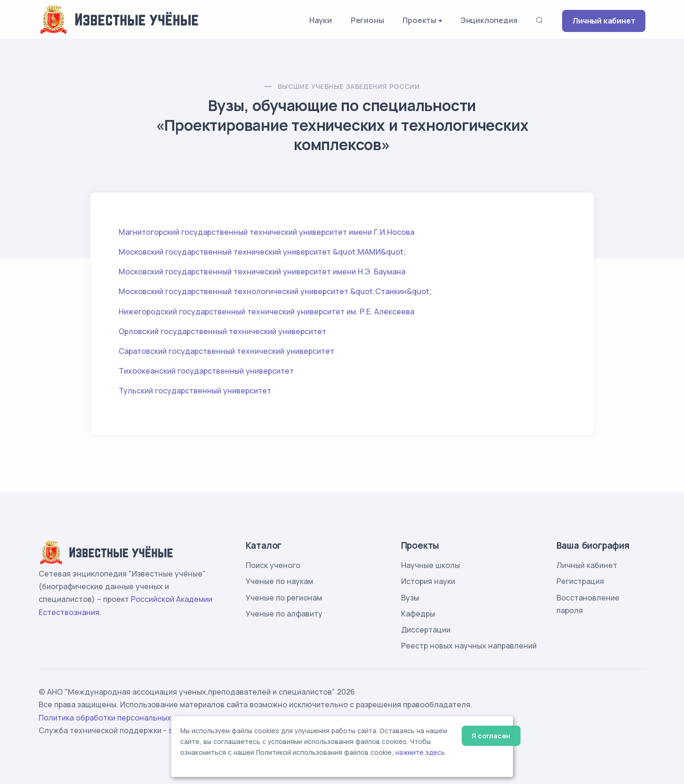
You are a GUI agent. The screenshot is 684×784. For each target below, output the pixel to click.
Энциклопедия (489, 20)
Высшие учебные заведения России (349, 86)
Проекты (419, 20)
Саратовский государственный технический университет (226, 351)
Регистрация (580, 581)
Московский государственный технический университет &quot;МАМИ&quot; (262, 252)
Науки (321, 20)
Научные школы (431, 565)
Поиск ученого (273, 565)
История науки (428, 581)
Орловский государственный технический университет (222, 331)
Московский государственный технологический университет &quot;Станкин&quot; (275, 291)
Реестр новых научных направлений (469, 646)
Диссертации (426, 630)
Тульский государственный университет (195, 391)
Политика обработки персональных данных (120, 718)
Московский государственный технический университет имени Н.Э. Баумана (262, 272)
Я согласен (491, 736)
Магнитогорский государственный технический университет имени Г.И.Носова (266, 232)
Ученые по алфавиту (284, 614)
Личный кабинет (604, 21)
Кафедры (418, 614)
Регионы (367, 20)
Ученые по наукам (279, 581)
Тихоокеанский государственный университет (206, 371)
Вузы (410, 598)
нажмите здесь (420, 752)
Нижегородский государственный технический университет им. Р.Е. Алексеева (266, 312)
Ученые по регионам (284, 598)
